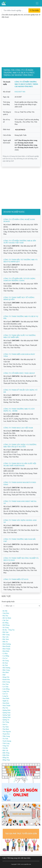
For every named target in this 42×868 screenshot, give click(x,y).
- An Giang (5, 627)
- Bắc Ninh (5, 639)
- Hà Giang (5, 661)
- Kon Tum (5, 684)
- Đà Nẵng (5, 623)
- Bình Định (5, 651)
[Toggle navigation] (37, 3)
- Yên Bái (5, 748)
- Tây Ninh (5, 727)
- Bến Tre (5, 642)
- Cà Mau (5, 654)
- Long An (5, 696)
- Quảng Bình (6, 710)
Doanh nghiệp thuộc (8, 602)
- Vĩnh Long (6, 743)
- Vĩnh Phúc (5, 613)
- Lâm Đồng (6, 689)
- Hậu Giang (6, 670)
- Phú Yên (5, 708)
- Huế (4, 675)
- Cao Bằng (5, 656)
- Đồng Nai (5, 758)
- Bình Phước (6, 646)
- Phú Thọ (5, 616)
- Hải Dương (6, 668)
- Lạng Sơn (5, 691)
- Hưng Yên (5, 677)
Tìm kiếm (34, 10)
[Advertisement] (21, 45)
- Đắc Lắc (5, 750)
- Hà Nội (4, 611)
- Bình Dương (6, 644)
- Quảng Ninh (6, 717)
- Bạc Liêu (5, 637)
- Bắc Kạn (5, 632)
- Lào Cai (5, 694)
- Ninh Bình (5, 703)
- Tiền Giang (6, 736)
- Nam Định (5, 698)
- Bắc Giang (6, 635)
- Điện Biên (5, 755)
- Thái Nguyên (6, 732)
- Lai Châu (5, 687)
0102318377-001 (20, 92)
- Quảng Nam (6, 713)
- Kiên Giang (6, 682)
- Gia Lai (5, 658)
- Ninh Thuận (6, 706)
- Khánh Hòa (6, 680)
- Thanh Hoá (6, 734)
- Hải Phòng (6, 625)
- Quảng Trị (5, 720)
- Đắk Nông (5, 753)
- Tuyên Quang (6, 741)
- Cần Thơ (5, 620)
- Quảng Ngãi (6, 715)
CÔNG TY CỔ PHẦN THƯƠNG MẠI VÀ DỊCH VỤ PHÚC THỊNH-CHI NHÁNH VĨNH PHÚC (26, 84)
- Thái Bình (5, 729)
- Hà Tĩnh (5, 665)
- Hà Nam (5, 663)
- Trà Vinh (5, 739)
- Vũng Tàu (5, 746)
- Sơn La (4, 724)
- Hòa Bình (5, 672)
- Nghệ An (5, 701)
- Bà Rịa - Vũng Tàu (8, 630)
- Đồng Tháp (6, 760)
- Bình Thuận (6, 649)
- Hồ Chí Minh (6, 618)
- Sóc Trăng (5, 722)
